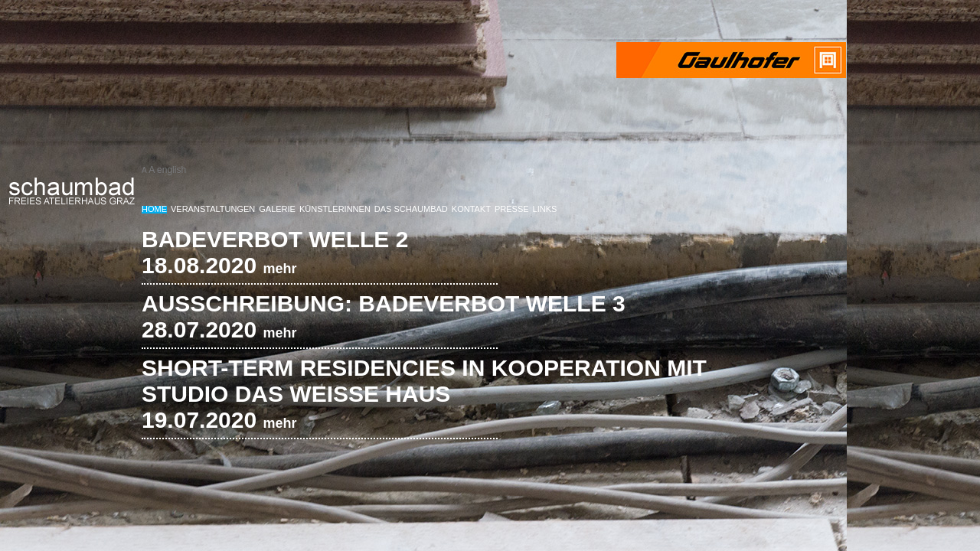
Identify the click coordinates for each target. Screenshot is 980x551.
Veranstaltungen (213, 209)
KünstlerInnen (335, 209)
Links (545, 209)
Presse (512, 209)
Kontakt (471, 209)
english (171, 170)
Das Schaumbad (411, 209)
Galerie (277, 209)
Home (154, 209)
